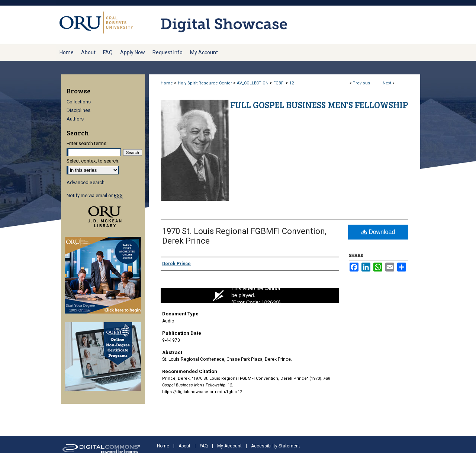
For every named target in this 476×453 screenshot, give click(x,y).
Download (378, 232)
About (184, 446)
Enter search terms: (87, 143)
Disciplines (78, 110)
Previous (361, 83)
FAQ (204, 446)
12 (292, 83)
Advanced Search (86, 182)
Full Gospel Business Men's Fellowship (319, 105)
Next (387, 83)
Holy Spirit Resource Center (205, 83)
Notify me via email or (95, 195)
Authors (75, 119)
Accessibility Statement (276, 446)
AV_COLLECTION (253, 83)
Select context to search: (93, 161)
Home (167, 83)
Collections (79, 102)
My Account (229, 446)
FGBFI (279, 83)
